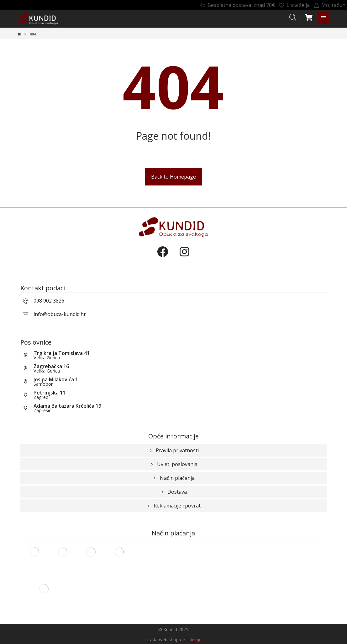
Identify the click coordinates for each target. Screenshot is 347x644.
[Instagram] (184, 257)
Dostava (173, 492)
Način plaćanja (173, 478)
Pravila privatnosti (173, 450)
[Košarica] (309, 17)
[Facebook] (162, 257)
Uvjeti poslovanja (173, 464)
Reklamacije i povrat (173, 506)
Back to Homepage (173, 177)
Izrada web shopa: (164, 639)
